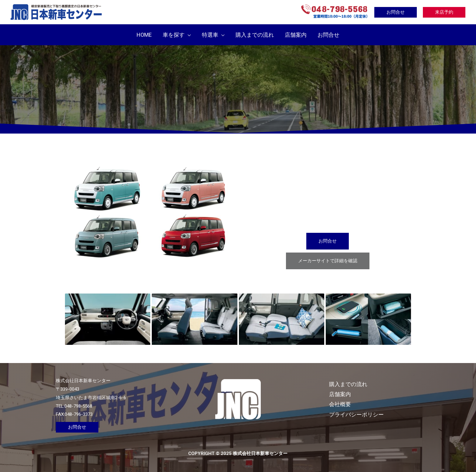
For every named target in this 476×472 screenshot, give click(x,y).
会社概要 (340, 404)
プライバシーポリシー (356, 414)
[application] (188, 35)
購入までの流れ (348, 384)
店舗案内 (340, 394)
